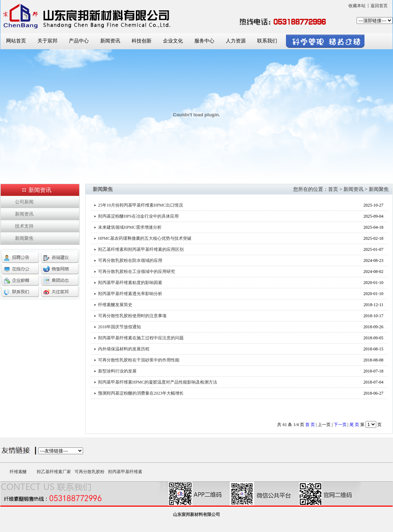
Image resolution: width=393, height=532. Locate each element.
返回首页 (379, 6)
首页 (333, 189)
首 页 (310, 425)
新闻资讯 (110, 41)
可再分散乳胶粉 (90, 472)
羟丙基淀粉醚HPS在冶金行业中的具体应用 (138, 216)
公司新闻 (24, 202)
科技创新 (142, 41)
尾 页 (354, 425)
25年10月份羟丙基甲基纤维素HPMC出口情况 (141, 205)
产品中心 (79, 41)
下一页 (340, 425)
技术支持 (24, 226)
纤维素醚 (18, 472)
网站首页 (16, 41)
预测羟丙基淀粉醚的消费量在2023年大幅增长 (141, 393)
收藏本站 (357, 6)
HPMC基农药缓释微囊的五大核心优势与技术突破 (145, 238)
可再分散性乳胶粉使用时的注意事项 (132, 316)
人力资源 (236, 41)
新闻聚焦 (24, 238)
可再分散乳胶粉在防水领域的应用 (130, 260)
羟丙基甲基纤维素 (125, 472)
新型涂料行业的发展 (117, 371)
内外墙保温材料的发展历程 (124, 349)
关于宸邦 (47, 41)
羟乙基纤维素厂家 (54, 472)
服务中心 (204, 41)
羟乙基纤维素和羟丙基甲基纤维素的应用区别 (141, 249)
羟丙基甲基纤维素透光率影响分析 (130, 294)
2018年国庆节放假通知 (119, 327)
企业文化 (173, 41)
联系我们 (267, 41)
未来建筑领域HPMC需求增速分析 (130, 227)
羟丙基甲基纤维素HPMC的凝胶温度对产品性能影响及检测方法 (158, 382)
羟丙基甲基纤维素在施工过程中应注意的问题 (141, 338)
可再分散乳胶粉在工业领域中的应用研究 (137, 272)
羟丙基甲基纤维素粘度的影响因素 (130, 283)
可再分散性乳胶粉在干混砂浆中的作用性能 (139, 360)
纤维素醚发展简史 (115, 305)
